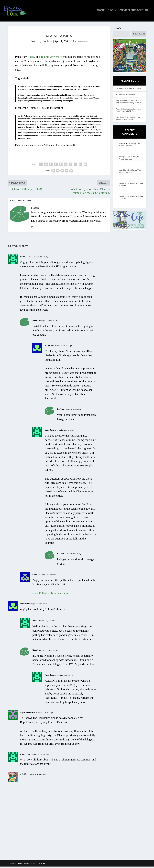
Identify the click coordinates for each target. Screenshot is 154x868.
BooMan (47, 43)
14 (74, 43)
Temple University (51, 58)
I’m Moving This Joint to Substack (128, 90)
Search (117, 30)
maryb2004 (49, 347)
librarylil (122, 158)
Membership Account (134, 12)
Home (101, 12)
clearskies (122, 171)
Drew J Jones (26, 258)
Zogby (32, 58)
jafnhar (122, 185)
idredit (35, 576)
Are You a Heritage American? (127, 96)
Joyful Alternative (28, 714)
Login (112, 12)
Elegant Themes (22, 865)
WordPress (41, 865)
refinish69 (24, 776)
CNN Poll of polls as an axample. (51, 595)
